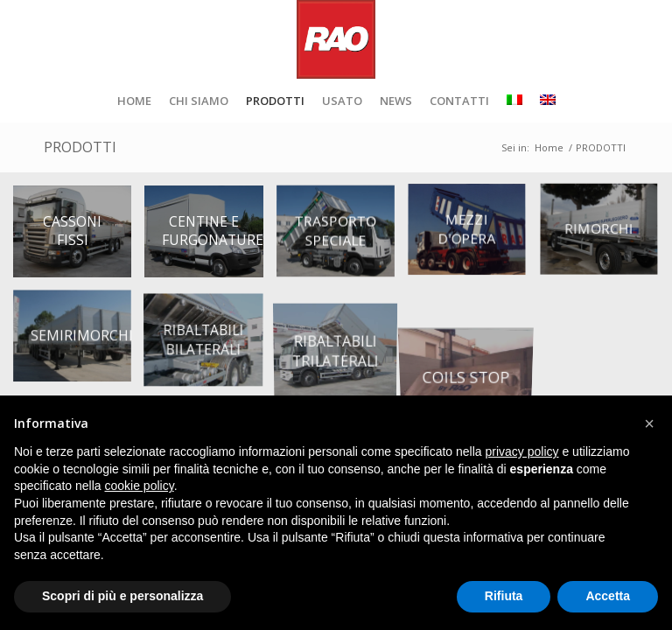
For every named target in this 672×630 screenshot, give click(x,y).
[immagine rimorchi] (605, 238)
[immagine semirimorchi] (79, 343)
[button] (649, 423)
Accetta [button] (608, 596)
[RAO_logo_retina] (336, 39)
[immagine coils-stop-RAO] (473, 343)
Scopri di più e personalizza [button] (122, 596)
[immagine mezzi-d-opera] (473, 238)
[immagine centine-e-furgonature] (210, 238)
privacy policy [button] (522, 451)
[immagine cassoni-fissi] (79, 238)
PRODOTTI (80, 147)
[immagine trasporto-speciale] (342, 238)
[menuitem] (134, 101)
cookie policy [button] (140, 486)
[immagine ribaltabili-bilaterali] (210, 343)
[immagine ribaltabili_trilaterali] (342, 343)
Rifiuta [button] (504, 596)
